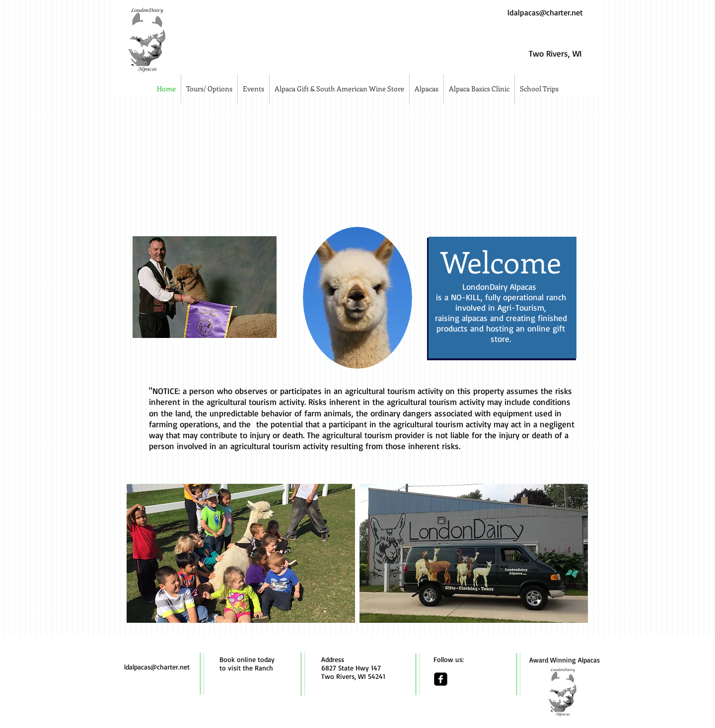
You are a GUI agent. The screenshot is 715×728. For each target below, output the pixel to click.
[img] (202, 161)
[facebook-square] (441, 679)
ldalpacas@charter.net (545, 12)
